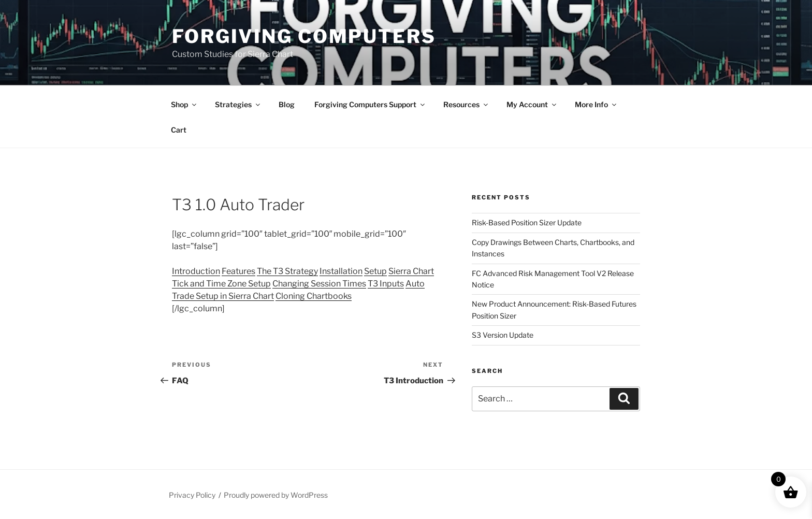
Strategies (238, 104)
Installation (341, 271)
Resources (466, 104)
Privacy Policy (192, 495)
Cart (179, 130)
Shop (184, 104)
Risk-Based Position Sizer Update (527, 222)
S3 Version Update (503, 335)
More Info (596, 104)
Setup (375, 271)
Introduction (196, 271)
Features (238, 271)
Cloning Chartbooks (314, 296)
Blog (287, 104)
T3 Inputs (386, 284)
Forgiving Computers (304, 36)
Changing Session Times (319, 284)
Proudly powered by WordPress (276, 495)
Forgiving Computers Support (370, 104)
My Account (532, 104)
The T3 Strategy (287, 271)
